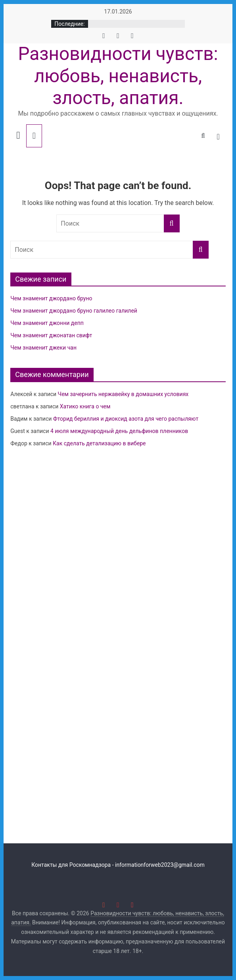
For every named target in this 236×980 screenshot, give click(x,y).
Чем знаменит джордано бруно (51, 298)
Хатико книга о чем (85, 406)
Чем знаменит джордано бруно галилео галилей (74, 311)
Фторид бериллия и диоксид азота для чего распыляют (126, 419)
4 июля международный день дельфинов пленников (119, 431)
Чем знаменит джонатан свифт (51, 335)
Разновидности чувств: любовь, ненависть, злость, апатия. (118, 75)
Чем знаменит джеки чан (43, 348)
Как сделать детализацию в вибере (99, 443)
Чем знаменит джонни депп (47, 323)
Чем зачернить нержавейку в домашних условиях (123, 394)
